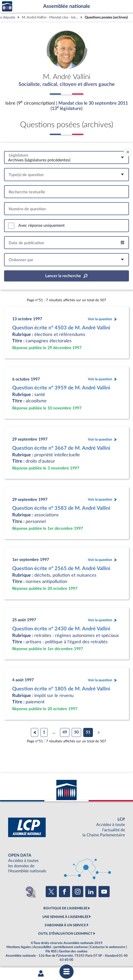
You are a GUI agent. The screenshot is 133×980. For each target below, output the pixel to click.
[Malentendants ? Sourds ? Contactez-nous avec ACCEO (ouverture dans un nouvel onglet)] (29, 892)
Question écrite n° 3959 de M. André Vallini (61, 388)
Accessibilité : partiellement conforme (61, 947)
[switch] (11, 226)
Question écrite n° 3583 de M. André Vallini (61, 508)
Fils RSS (51, 951)
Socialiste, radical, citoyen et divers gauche (67, 84)
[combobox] (66, 157)
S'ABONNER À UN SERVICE (65, 925)
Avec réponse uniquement (41, 225)
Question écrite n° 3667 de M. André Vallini (61, 448)
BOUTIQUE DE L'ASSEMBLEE (65, 908)
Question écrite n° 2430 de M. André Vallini (61, 629)
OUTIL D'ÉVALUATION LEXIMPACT (65, 934)
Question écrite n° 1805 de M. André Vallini (61, 689)
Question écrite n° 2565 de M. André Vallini (61, 569)
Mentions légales (19, 947)
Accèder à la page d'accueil (7, 6)
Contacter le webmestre (108, 947)
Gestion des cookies (73, 951)
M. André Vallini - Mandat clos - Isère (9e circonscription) (51, 17)
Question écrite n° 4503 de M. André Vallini (61, 328)
